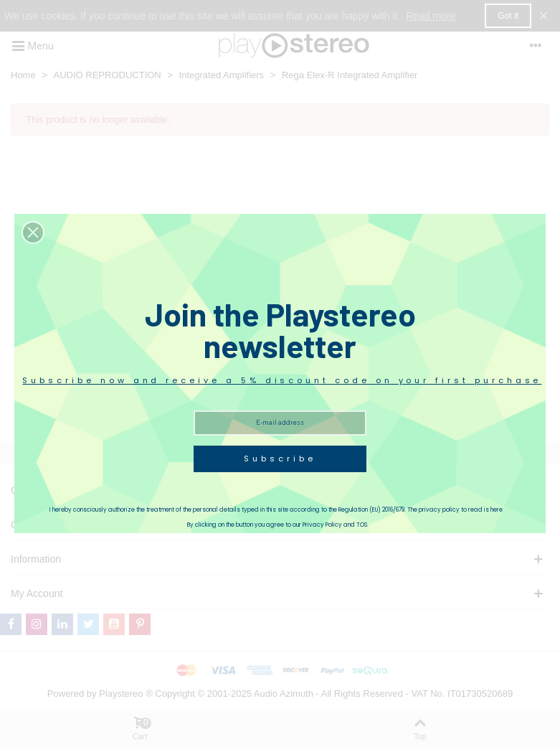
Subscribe (280, 459)
